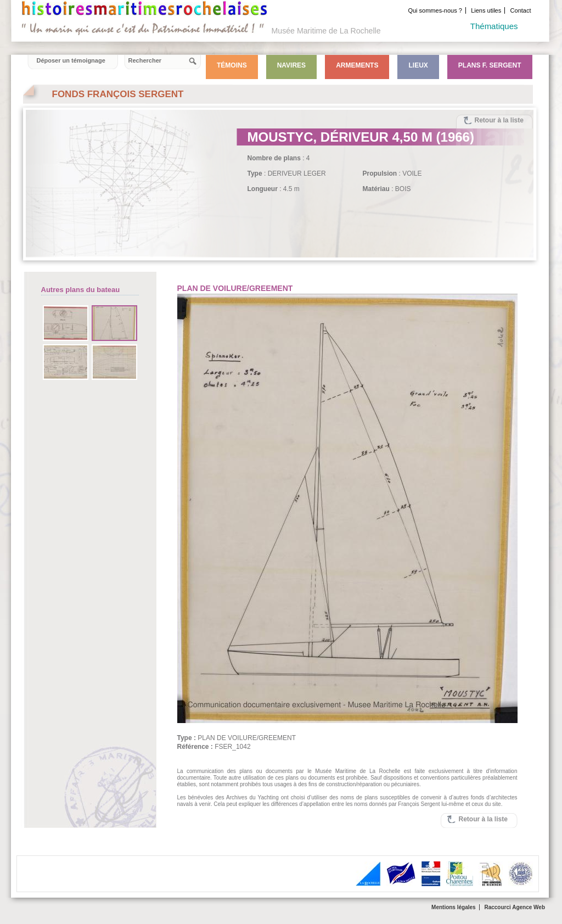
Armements (357, 65)
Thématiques (494, 26)
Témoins (232, 65)
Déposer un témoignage (71, 60)
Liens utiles (486, 10)
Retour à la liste (499, 120)
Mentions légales (454, 907)
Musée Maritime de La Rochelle (326, 31)
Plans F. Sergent (490, 65)
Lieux (418, 65)
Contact (521, 10)
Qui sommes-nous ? (435, 10)
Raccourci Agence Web (515, 907)
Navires (291, 65)
